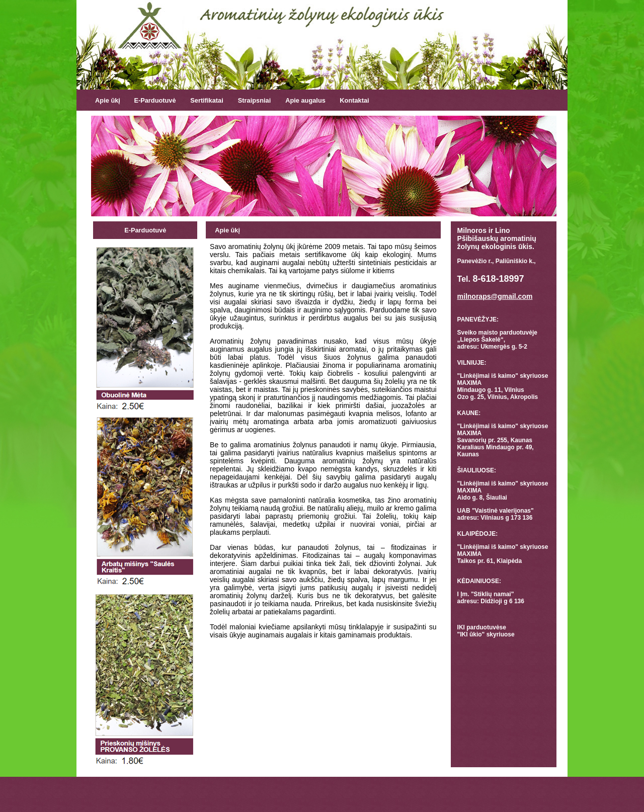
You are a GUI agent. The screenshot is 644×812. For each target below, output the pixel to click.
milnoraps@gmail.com (495, 296)
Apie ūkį (108, 100)
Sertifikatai (207, 100)
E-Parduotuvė (155, 100)
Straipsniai (254, 100)
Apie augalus (305, 100)
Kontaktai (354, 100)
